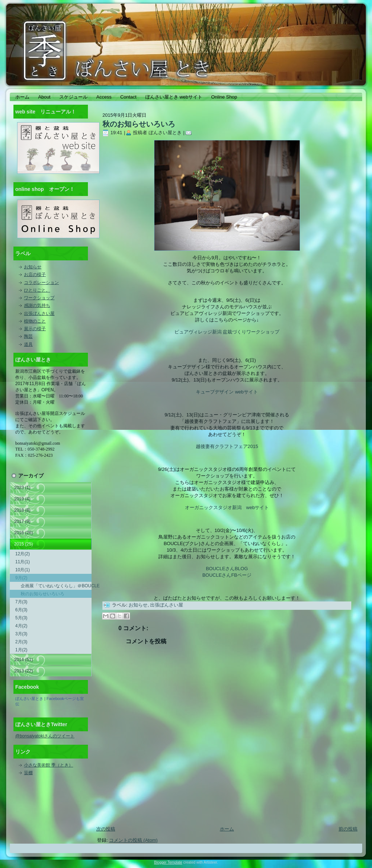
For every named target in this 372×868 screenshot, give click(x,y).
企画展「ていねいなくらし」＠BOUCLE (56, 586)
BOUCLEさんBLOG (227, 569)
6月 (21, 610)
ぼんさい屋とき (29, 699)
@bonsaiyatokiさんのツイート (45, 736)
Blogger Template (168, 862)
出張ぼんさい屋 (39, 313)
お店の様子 (35, 275)
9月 (21, 578)
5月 (21, 618)
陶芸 (28, 336)
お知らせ (33, 267)
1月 (21, 650)
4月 (21, 626)
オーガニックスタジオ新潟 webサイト (227, 507)
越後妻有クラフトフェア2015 (227, 446)
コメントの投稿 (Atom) (133, 840)
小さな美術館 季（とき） (48, 765)
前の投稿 (348, 829)
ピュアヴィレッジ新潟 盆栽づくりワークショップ (227, 332)
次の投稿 (106, 829)
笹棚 (28, 773)
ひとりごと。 (37, 290)
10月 (23, 570)
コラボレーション (41, 283)
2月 (21, 642)
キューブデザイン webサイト (227, 392)
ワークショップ (39, 298)
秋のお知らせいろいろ (43, 594)
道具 (28, 344)
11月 (23, 562)
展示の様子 (35, 329)
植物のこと (35, 321)
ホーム (227, 829)
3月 (21, 634)
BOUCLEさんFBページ (227, 575)
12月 (23, 554)
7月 (21, 602)
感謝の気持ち (37, 305)
